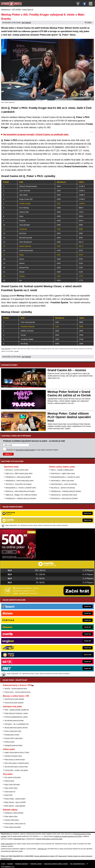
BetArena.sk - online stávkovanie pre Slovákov (20, 491)
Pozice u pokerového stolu (13, 731)
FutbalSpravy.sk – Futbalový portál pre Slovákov (66, 491)
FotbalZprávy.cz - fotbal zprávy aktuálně (18, 477)
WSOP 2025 (8, 795)
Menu (91, 4)
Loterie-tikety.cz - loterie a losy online (62, 481)
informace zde (42, 849)
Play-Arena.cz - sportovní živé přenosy (63, 488)
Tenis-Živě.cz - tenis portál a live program (19, 484)
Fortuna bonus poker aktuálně (14, 703)
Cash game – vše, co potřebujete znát (16, 724)
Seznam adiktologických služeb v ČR (46, 856)
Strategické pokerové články (13, 745)
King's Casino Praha (11, 788)
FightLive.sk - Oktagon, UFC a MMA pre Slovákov (21, 495)
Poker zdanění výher (11, 816)
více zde (16, 351)
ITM (89, 144)
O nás (3, 864)
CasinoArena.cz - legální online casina (63, 473)
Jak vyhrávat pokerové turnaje (14, 720)
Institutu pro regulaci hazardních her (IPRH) (68, 836)
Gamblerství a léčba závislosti (14, 813)
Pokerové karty (9, 781)
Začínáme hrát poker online (13, 756)
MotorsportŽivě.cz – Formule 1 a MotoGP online (21, 488)
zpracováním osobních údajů (25, 450)
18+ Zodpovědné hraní (77, 864)
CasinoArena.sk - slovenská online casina (64, 495)
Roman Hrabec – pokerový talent (15, 799)
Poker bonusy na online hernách (15, 760)
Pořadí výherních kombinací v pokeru (16, 713)
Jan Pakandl (26, 23)
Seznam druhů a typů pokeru (14, 738)
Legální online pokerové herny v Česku (17, 752)
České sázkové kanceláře (13, 827)
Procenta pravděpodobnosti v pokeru (16, 717)
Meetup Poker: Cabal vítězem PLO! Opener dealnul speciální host (69, 417)
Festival (5, 296)
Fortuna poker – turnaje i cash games (16, 770)
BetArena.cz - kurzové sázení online (17, 470)
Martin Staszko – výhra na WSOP (15, 802)
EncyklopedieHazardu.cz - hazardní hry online (65, 477)
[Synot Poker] (18, 558)
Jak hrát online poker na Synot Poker (16, 767)
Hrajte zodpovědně (6, 349)
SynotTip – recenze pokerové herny (16, 689)
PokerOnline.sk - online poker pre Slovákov (64, 498)
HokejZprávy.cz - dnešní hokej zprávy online (19, 481)
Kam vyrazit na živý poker (13, 777)
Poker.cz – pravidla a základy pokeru (62, 470)
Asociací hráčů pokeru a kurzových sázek (49, 839)
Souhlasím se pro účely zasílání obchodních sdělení (32, 450)
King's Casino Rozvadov (12, 785)
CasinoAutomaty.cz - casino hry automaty (64, 484)
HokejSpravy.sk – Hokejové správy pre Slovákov (21, 498)
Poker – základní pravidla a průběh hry (17, 710)
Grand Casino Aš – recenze (67, 370)
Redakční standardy (22, 864)
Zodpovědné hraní (19, 839)
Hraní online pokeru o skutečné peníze (17, 763)
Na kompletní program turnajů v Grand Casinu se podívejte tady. (36, 134)
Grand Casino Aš (10, 792)
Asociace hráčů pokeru (12, 820)
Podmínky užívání (36, 864)
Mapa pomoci (63, 856)
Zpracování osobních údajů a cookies (56, 864)
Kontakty (10, 864)
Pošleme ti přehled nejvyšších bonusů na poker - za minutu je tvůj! (34, 441)
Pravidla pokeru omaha (12, 735)
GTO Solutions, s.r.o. (8, 867)
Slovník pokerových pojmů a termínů (16, 728)
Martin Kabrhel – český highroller (15, 806)
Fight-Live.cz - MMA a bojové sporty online (19, 473)
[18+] (78, 4)
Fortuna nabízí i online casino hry (15, 824)
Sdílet (88, 23)
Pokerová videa (9, 742)
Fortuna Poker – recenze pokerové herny (17, 692)
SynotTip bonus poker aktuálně (14, 699)
